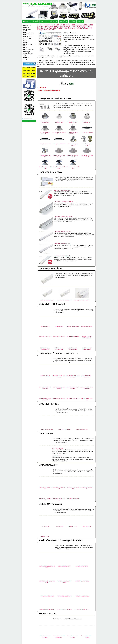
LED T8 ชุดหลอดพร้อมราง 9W (64, 263)
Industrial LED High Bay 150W (87, 145)
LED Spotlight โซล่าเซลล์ (49, 367)
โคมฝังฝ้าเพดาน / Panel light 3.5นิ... (45, 450)
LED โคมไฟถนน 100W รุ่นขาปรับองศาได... (59, 350)
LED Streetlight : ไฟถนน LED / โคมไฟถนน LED (58, 316)
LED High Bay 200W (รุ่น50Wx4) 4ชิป (59, 122)
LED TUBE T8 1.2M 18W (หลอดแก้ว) (62, 220)
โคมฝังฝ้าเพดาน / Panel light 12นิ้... (45, 462)
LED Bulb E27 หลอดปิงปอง (50, 467)
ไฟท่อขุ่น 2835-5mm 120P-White (87, 611)
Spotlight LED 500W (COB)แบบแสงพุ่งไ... (73, 311)
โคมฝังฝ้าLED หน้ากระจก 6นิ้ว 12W (73, 462)
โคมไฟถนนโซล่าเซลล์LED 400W (64, 559)
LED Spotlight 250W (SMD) (59, 299)
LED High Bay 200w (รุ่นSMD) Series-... (73, 133)
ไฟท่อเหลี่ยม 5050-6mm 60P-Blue (73, 599)
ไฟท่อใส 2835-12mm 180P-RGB (87, 622)
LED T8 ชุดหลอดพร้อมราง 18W (47, 263)
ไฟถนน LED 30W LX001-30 (59, 361)
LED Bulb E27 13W (45, 499)
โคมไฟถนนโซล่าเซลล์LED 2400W (82, 572)
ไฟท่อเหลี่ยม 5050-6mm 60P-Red (87, 599)
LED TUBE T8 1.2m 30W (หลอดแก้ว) (62, 228)
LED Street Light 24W (45, 338)
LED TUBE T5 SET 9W (57, 419)
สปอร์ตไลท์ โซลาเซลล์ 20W (64, 392)
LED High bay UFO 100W (87, 132)
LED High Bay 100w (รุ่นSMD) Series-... (45, 133)
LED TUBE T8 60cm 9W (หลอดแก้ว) (62, 213)
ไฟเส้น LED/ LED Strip (48, 576)
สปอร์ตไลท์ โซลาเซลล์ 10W (47, 392)
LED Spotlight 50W (59, 289)
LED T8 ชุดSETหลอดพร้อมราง (51, 237)
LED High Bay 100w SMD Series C (59, 156)
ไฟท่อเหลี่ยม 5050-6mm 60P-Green (45, 611)
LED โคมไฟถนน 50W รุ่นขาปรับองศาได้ (45, 350)
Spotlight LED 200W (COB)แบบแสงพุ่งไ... (87, 300)
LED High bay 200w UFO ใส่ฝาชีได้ (73, 168)
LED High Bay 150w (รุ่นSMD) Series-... (59, 133)
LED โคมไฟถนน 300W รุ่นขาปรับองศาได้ (45, 362)
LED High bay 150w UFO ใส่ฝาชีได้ (59, 168)
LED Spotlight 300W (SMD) (73, 299)
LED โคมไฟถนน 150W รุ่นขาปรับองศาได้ (73, 350)
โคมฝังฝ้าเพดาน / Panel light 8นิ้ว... (87, 450)
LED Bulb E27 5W (59, 489)
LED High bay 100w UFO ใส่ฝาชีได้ (45, 168)
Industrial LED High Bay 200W (73, 145)
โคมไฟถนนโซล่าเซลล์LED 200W (82, 544)
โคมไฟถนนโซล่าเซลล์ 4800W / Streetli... (64, 544)
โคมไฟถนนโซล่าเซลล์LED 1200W (47, 572)
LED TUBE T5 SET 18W (58, 411)
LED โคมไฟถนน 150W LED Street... (87, 339)
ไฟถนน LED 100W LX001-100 (87, 362)
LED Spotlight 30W (45, 289)
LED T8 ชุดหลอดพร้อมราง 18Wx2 (82, 263)
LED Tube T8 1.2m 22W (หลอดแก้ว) (62, 190)
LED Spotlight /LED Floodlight (52, 267)
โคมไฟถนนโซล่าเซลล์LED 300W (47, 559)
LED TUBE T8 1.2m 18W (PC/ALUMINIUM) (64, 198)
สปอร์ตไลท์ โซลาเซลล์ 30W (82, 392)
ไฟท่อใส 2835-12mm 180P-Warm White (73, 622)
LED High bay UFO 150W (45, 144)
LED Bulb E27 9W (87, 489)
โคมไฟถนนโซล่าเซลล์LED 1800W (64, 572)
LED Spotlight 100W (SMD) (73, 289)
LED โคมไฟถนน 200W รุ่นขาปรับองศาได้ (87, 350)
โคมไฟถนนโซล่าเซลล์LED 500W (82, 559)
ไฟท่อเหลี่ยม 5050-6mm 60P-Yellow (59, 611)
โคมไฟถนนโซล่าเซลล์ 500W (64, 529)
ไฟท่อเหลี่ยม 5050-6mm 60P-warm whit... (59, 599)
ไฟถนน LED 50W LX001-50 (73, 361)
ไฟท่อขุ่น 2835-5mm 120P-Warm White (45, 622)
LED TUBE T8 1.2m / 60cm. (51, 172)
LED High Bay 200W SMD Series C (87, 156)
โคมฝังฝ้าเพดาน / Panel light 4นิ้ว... (59, 450)
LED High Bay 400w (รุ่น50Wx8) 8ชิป (87, 122)
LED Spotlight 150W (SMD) (87, 289)
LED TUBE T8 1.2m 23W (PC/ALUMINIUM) (64, 205)
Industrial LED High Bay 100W (45, 156)
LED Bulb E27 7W (73, 489)
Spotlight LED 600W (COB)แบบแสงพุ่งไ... (87, 311)
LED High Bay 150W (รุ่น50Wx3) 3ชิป (45, 122)
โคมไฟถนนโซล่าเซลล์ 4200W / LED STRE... (47, 544)
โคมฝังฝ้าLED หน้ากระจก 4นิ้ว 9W (59, 462)
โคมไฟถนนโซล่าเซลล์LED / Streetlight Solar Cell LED (61, 503)
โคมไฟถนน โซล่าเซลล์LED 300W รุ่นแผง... (47, 529)
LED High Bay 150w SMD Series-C (73, 156)
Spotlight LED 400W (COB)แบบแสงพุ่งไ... (59, 311)
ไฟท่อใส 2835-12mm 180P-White (59, 622)
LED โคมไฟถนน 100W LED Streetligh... (73, 339)
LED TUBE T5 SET (46, 396)
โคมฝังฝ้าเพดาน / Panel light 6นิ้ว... (73, 450)
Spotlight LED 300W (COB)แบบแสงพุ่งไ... (45, 311)
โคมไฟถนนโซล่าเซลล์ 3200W (82, 529)
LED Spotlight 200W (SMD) (45, 299)
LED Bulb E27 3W (45, 489)
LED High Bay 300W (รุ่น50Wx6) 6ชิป (73, 122)
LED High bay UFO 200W (59, 144)
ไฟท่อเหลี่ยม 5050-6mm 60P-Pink (73, 611)
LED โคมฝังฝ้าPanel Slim (49, 428)
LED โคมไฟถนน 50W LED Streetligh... (59, 339)
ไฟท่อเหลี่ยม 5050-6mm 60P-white (45, 599)
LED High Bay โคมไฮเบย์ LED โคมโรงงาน (55, 99)
